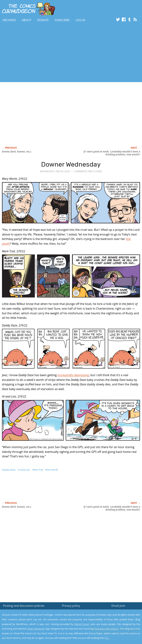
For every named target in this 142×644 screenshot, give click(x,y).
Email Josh (118, 606)
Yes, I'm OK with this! (111, 631)
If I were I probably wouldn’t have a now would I (112, 153)
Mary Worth (52, 470)
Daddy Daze (9, 470)
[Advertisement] (42, 53)
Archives (9, 20)
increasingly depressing (73, 375)
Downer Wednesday (71, 164)
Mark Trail (38, 470)
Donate (43, 20)
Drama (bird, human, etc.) (17, 152)
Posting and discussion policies (24, 606)
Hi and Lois (24, 470)
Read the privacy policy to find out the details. (110, 621)
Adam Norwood (36, 629)
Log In (80, 20)
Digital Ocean (82, 624)
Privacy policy (71, 606)
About (26, 20)
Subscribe (62, 20)
